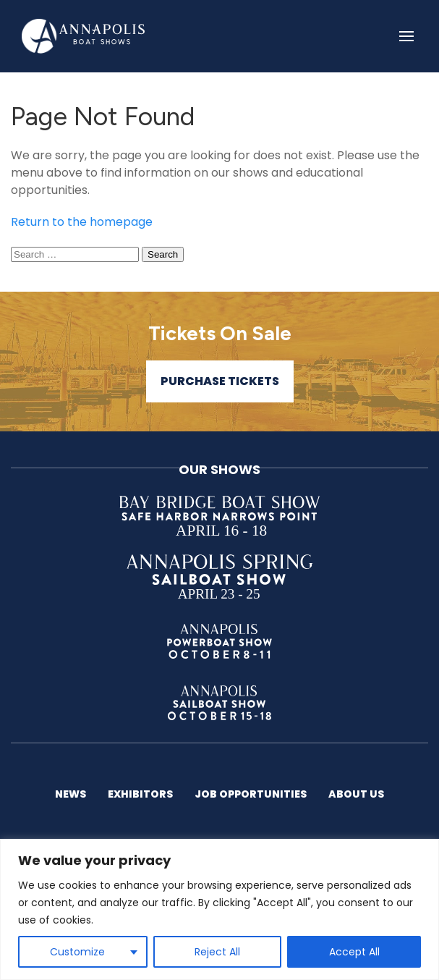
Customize (77, 952)
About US (356, 794)
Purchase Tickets (220, 381)
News (71, 794)
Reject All (217, 952)
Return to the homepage (82, 222)
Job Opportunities (251, 794)
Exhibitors (140, 794)
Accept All (354, 952)
